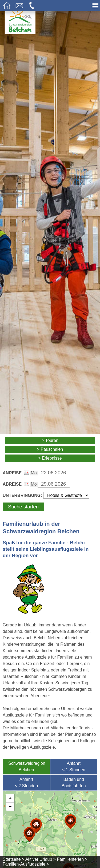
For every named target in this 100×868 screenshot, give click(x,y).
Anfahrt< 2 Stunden (26, 783)
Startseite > (13, 859)
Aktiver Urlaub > (41, 859)
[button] (29, 834)
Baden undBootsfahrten (74, 783)
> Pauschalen (50, 449)
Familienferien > (72, 859)
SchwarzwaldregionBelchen (27, 767)
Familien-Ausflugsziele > (26, 864)
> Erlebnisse (50, 458)
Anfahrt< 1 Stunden (74, 767)
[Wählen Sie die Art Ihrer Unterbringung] (66, 495)
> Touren (50, 440)
